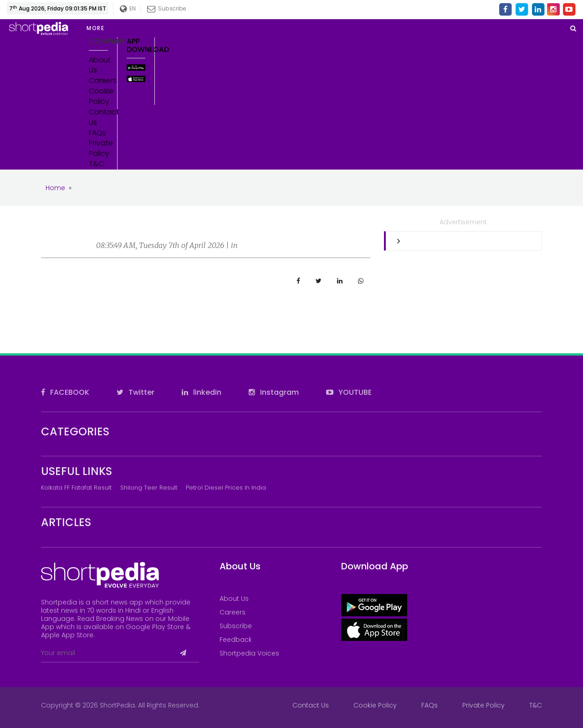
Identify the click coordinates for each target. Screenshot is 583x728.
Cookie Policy (98, 96)
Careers (98, 81)
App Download (136, 45)
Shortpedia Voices (249, 653)
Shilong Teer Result (149, 488)
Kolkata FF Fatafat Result (76, 488)
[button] (155, 28)
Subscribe (167, 8)
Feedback (236, 640)
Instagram (274, 392)
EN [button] (128, 9)
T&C (96, 164)
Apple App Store (67, 635)
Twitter (136, 392)
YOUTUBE (349, 392)
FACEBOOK (65, 392)
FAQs (97, 133)
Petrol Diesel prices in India (226, 488)
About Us (98, 65)
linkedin (202, 392)
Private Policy (98, 148)
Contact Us (98, 117)
